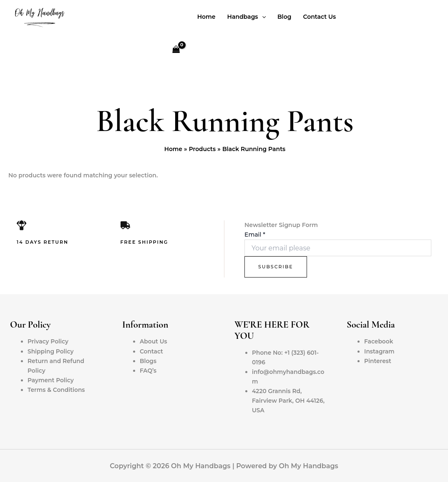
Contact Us (319, 17)
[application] (262, 17)
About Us (154, 341)
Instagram (380, 351)
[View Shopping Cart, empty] (176, 50)
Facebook (379, 341)
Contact (152, 351)
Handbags (247, 17)
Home (206, 17)
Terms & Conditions (57, 390)
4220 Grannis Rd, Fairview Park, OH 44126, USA (289, 401)
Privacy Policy (48, 341)
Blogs (148, 361)
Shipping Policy (51, 351)
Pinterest (378, 361)
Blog (284, 17)
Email (255, 235)
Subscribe (276, 267)
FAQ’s (148, 371)
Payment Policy (51, 380)
